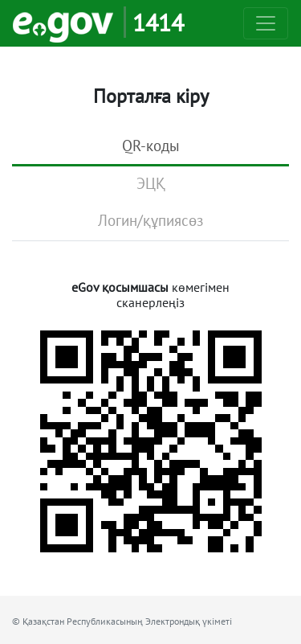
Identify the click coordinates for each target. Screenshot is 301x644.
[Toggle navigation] (266, 23)
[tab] (150, 147)
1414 (158, 22)
